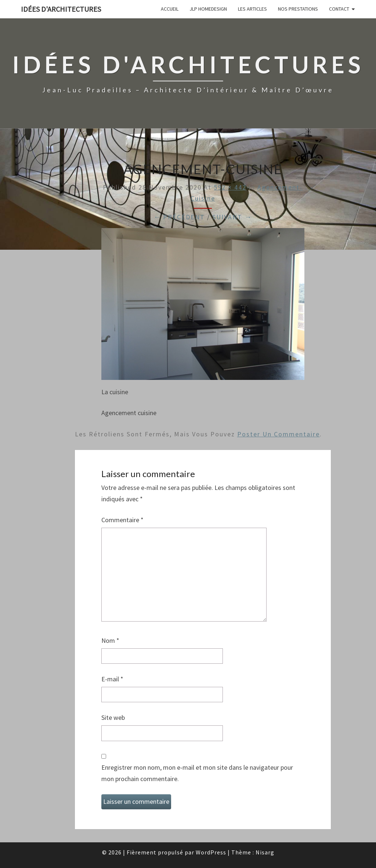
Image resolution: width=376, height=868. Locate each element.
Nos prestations (298, 9)
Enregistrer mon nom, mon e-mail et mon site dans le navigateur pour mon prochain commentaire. (197, 773)
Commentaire (122, 520)
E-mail (112, 679)
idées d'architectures (61, 9)
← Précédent (179, 217)
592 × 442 (230, 187)
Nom (110, 640)
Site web (113, 717)
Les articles (252, 9)
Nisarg (265, 852)
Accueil (170, 9)
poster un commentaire (279, 434)
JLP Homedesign (208, 9)
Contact (339, 9)
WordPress (211, 852)
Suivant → (232, 217)
